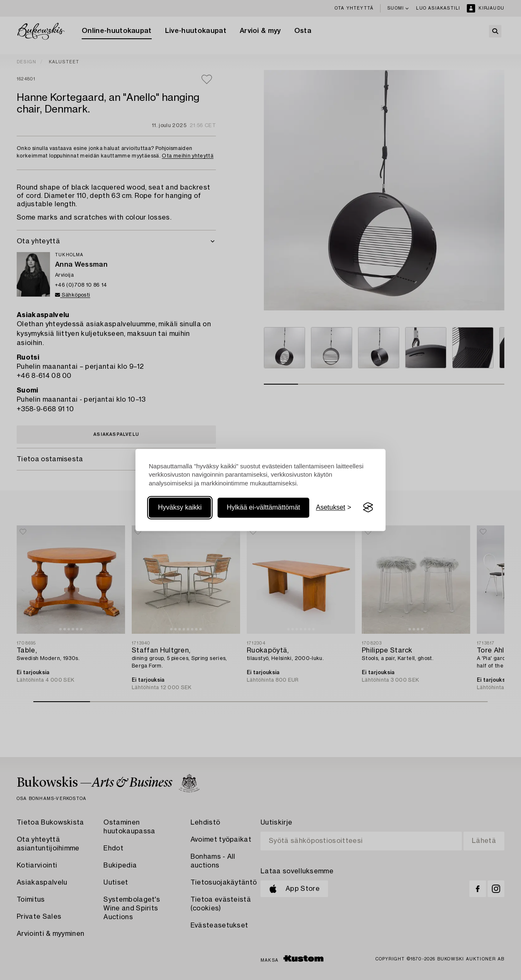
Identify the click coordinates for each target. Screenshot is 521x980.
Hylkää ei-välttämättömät (263, 507)
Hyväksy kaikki (180, 507)
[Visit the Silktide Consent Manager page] (368, 507)
